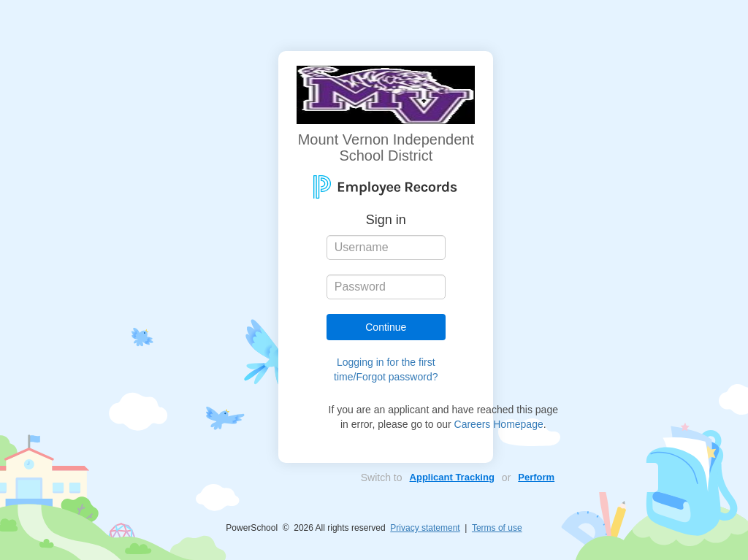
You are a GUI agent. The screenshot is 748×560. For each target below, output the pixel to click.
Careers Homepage (499, 424)
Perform (536, 477)
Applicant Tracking (452, 477)
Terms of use (497, 528)
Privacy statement (425, 528)
